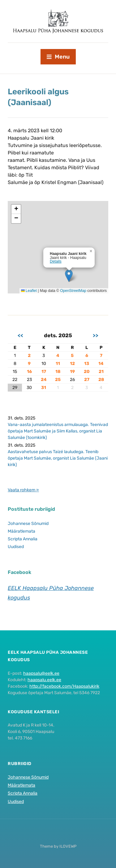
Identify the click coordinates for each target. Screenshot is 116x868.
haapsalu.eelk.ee (44, 680)
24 (44, 380)
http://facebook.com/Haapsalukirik (64, 686)
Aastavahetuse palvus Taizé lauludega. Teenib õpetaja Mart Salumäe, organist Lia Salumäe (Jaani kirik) (58, 458)
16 (29, 372)
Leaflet (29, 291)
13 (87, 364)
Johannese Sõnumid (28, 524)
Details (56, 261)
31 (44, 388)
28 (101, 380)
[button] (69, 276)
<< (20, 335)
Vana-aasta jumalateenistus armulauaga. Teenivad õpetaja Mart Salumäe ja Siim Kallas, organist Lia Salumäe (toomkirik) (58, 431)
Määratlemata (21, 531)
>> (96, 335)
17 (44, 372)
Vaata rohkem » (23, 490)
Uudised (16, 547)
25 (58, 380)
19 (72, 372)
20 (87, 372)
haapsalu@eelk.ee (41, 673)
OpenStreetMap (73, 291)
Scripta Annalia (23, 539)
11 (58, 364)
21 (101, 372)
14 (101, 364)
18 (58, 372)
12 (72, 364)
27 (87, 380)
